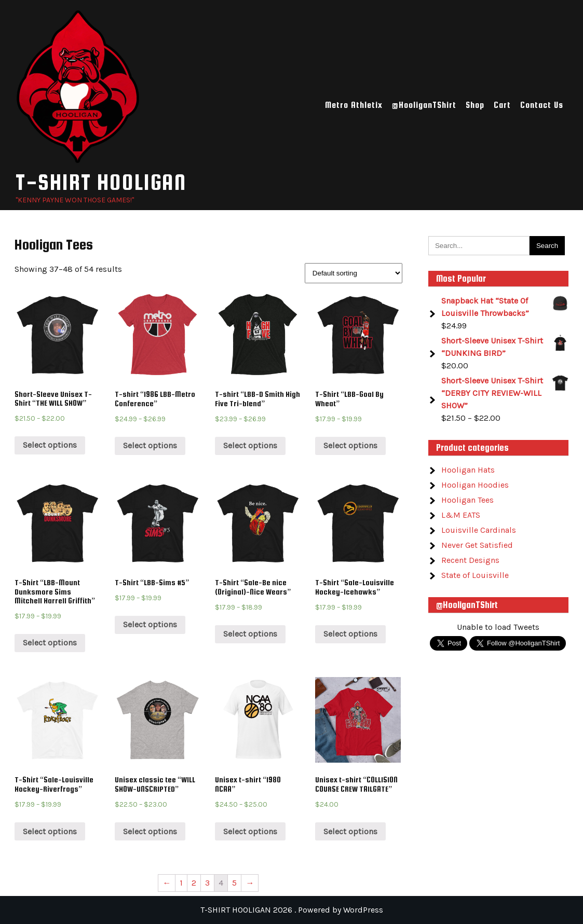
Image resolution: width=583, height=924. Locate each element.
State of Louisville (475, 575)
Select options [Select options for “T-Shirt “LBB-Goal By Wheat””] (350, 445)
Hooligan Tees (467, 500)
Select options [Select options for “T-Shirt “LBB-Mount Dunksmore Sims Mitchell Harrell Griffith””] (50, 643)
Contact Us (542, 105)
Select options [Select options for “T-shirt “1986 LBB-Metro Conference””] (150, 445)
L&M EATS (461, 515)
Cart (502, 105)
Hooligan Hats (468, 470)
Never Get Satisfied (477, 545)
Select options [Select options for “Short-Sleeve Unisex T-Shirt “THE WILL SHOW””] (50, 445)
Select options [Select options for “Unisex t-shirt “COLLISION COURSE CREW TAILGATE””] (350, 831)
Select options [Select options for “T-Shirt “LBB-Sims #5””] (150, 624)
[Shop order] (354, 273)
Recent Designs (470, 560)
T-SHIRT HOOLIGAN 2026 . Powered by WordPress (292, 910)
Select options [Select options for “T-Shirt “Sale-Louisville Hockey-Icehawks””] (350, 634)
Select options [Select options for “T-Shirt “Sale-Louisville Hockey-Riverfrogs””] (50, 831)
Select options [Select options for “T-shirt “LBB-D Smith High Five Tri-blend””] (250, 445)
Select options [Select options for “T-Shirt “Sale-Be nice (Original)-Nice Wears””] (250, 634)
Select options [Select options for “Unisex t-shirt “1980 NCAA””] (250, 831)
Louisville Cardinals (479, 530)
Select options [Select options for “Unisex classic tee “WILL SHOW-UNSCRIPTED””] (150, 831)
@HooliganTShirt (424, 105)
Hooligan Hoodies (475, 485)
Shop (475, 105)
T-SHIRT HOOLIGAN (101, 182)
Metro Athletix (354, 105)
